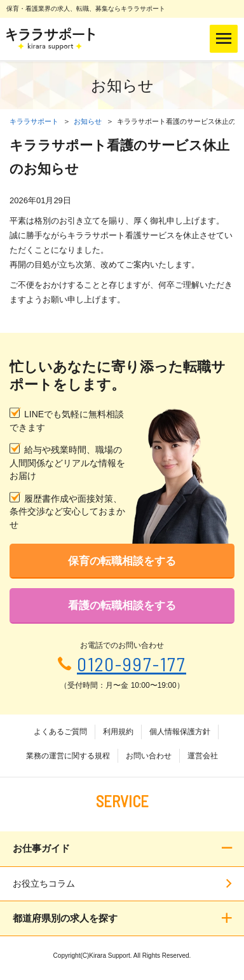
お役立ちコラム (44, 883)
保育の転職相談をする (122, 561)
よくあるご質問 (60, 732)
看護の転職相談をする (122, 606)
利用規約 (118, 732)
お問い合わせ (149, 756)
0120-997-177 (132, 664)
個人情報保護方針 (180, 732)
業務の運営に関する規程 (68, 756)
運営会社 (203, 756)
